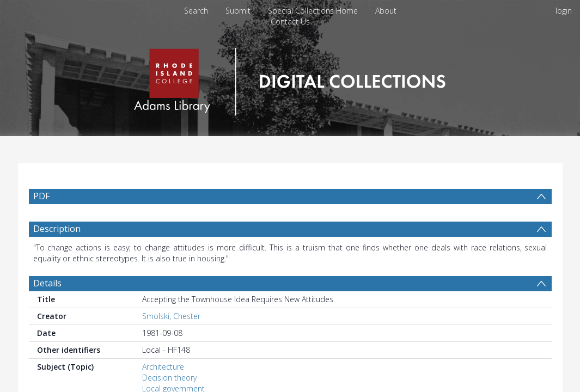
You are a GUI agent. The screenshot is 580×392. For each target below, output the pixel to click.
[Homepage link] (290, 79)
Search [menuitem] (196, 11)
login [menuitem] (564, 11)
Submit (238, 11)
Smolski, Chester (171, 342)
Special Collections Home (313, 11)
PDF (41, 196)
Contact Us (290, 22)
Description (57, 255)
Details (47, 309)
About (386, 11)
